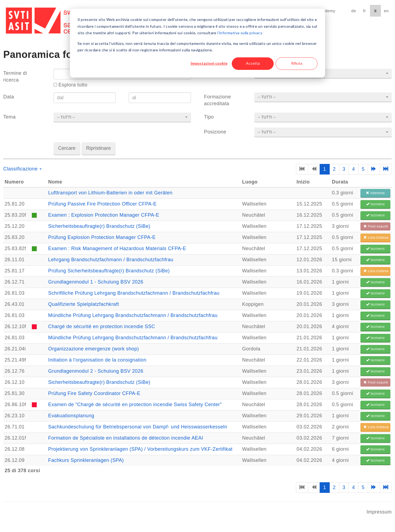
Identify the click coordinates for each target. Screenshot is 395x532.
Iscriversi (375, 204)
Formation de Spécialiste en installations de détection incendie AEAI (126, 438)
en (386, 11)
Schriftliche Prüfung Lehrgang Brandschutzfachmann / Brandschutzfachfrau (134, 293)
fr (365, 11)
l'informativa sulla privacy (240, 33)
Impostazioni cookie (209, 63)
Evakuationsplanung (71, 416)
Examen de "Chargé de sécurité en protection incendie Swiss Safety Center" (135, 405)
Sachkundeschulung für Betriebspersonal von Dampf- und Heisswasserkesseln (138, 427)
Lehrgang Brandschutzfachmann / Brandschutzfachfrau (111, 260)
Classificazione (22, 169)
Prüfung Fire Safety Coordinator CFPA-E (94, 393)
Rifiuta (297, 63)
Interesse (375, 193)
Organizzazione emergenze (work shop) (94, 349)
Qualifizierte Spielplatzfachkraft (84, 304)
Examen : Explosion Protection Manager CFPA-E (104, 215)
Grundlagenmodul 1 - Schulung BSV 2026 (96, 282)
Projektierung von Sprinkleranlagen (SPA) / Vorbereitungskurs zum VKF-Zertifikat (140, 449)
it (375, 11)
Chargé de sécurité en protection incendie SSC (102, 326)
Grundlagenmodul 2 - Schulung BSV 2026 (96, 371)
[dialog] (197, 43)
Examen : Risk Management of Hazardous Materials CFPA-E (117, 248)
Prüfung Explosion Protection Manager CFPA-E (102, 237)
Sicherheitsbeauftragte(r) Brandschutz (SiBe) (99, 226)
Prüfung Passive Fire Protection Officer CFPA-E (102, 204)
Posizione (215, 132)
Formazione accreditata (217, 100)
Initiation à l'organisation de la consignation (97, 360)
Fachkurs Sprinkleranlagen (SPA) (86, 460)
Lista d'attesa (376, 238)
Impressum (379, 512)
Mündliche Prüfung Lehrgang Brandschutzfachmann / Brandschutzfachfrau (133, 315)
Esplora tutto (71, 85)
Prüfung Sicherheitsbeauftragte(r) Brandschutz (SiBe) (109, 271)
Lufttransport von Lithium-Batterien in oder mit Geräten (110, 193)
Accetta (253, 63)
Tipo (209, 117)
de (354, 11)
